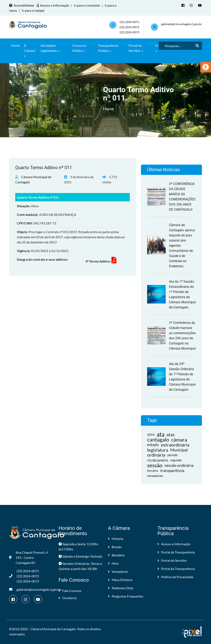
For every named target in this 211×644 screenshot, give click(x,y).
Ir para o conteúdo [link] (87, 5)
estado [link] (153, 445)
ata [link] (161, 434)
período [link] (172, 455)
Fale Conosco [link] (70, 591)
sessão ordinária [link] (179, 465)
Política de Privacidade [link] (175, 577)
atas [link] (171, 434)
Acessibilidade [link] (22, 5)
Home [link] (15, 45)
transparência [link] (172, 470)
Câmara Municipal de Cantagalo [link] (53, 629)
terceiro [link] (153, 470)
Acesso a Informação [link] (54, 5)
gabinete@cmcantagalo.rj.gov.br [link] (182, 24)
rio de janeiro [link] (158, 460)
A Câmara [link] (29, 50)
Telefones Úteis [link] (121, 588)
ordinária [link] (156, 455)
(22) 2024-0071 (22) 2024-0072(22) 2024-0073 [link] (129, 27)
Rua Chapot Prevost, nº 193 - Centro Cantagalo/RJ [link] (29, 557)
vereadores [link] (155, 476)
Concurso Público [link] (79, 48)
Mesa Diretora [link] (120, 580)
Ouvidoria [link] (68, 598)
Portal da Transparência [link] (176, 552)
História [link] (116, 539)
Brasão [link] (115, 547)
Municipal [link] (179, 450)
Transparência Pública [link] (108, 48)
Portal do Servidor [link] (136, 48)
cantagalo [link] (158, 440)
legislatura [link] (158, 450)
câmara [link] (179, 440)
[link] (206, 67)
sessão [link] (155, 465)
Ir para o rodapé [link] (33, 10)
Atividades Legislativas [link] (50, 48)
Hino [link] (113, 563)
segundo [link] (176, 460)
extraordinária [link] (175, 445)
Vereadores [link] (118, 571)
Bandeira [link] (116, 555)
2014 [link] (151, 434)
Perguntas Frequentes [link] (126, 596)
